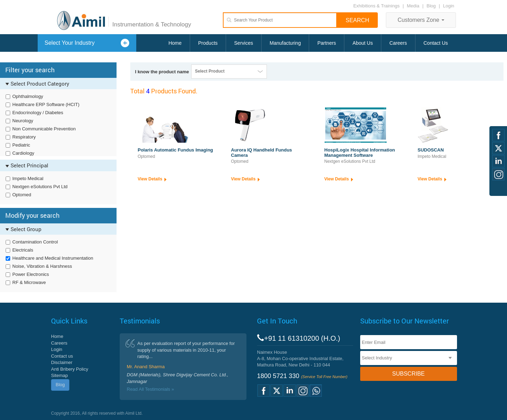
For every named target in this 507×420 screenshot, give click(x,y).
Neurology (23, 121)
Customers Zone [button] (421, 20)
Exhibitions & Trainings (376, 6)
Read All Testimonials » (150, 389)
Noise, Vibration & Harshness (42, 266)
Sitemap (60, 375)
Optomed (22, 195)
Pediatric (21, 145)
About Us (363, 43)
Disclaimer (62, 362)
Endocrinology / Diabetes (38, 113)
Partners (327, 43)
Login (449, 6)
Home (175, 43)
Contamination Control (35, 242)
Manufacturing (285, 43)
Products (208, 43)
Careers (398, 43)
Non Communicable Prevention (44, 129)
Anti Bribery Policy (70, 369)
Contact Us (436, 43)
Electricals (23, 250)
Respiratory (24, 137)
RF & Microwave (29, 282)
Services (244, 43)
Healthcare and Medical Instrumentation (53, 258)
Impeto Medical (28, 178)
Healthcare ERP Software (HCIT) (46, 104)
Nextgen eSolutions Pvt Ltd (40, 187)
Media (414, 6)
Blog (431, 6)
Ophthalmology (28, 96)
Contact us (62, 356)
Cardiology (23, 153)
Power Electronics (31, 274)
